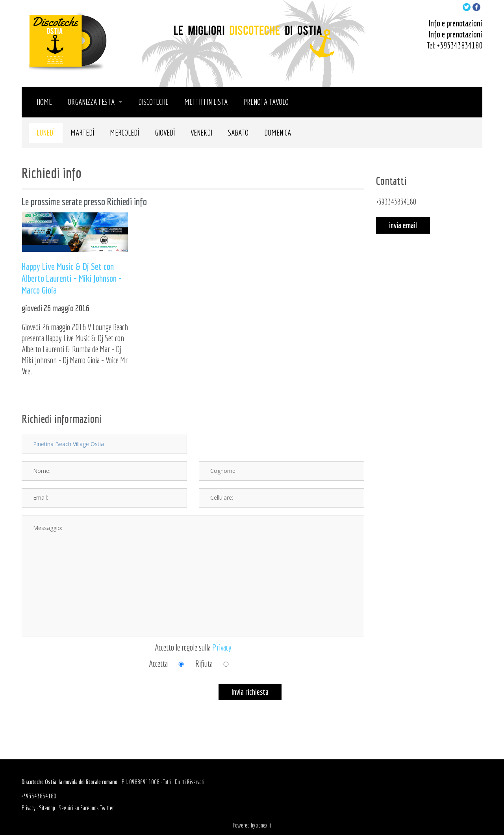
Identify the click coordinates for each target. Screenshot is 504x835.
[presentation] (82, 699)
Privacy (222, 647)
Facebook (90, 808)
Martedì (82, 133)
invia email (403, 225)
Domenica (278, 133)
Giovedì (165, 133)
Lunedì (46, 133)
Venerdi (201, 133)
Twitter (107, 808)
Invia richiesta (250, 692)
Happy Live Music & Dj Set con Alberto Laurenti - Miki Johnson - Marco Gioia (72, 278)
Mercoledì (124, 133)
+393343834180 (460, 45)
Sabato (238, 133)
